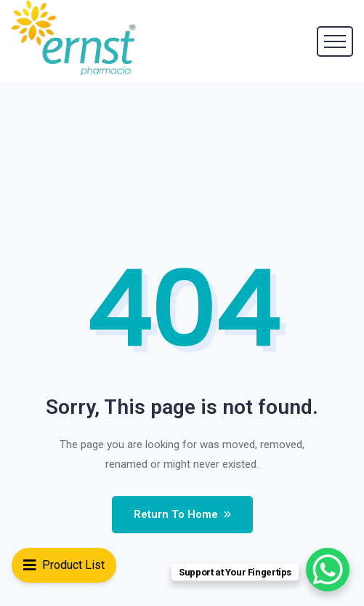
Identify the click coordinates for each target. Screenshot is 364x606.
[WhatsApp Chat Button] (328, 570)
